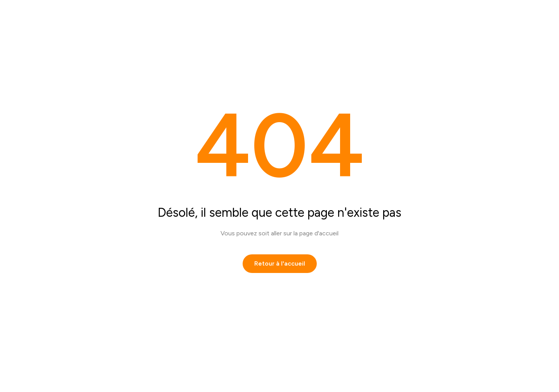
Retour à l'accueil (280, 263)
